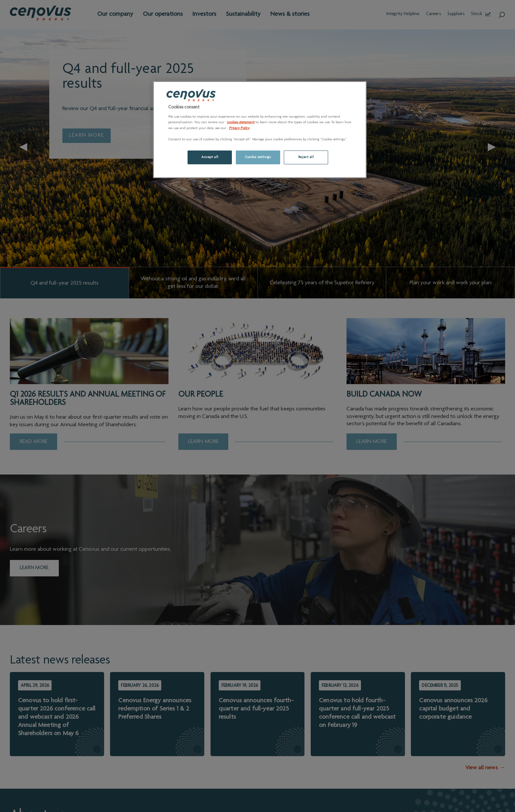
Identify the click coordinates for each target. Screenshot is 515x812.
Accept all (210, 157)
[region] (260, 130)
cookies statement (241, 122)
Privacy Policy (239, 128)
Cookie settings (258, 157)
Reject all (306, 157)
